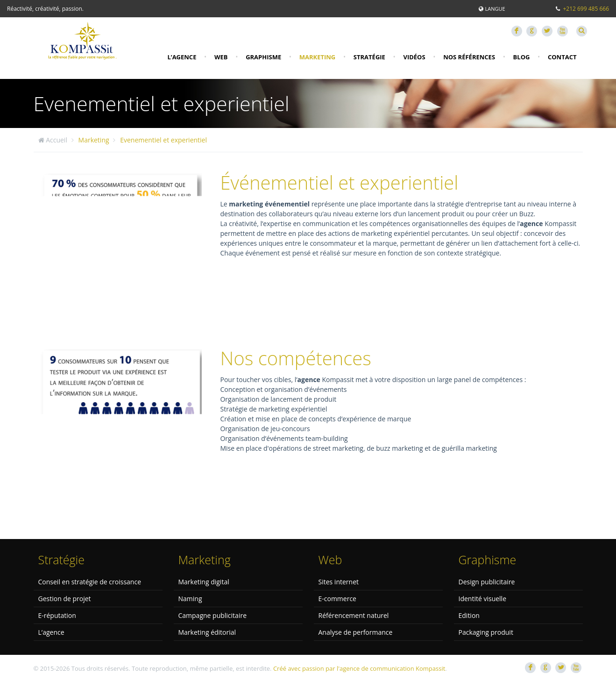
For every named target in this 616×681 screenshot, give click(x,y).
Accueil (57, 140)
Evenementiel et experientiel (163, 140)
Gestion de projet (65, 599)
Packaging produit (486, 632)
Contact (562, 57)
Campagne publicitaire (213, 615)
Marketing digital (204, 582)
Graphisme (263, 57)
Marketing (318, 57)
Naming (190, 599)
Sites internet (339, 582)
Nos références (469, 57)
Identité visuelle (483, 599)
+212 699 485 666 (586, 9)
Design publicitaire (487, 582)
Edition (469, 615)
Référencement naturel (354, 615)
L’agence (182, 57)
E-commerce (337, 599)
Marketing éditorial (207, 632)
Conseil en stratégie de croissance (90, 582)
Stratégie (369, 57)
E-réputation (57, 615)
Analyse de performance (356, 632)
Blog (522, 57)
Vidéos (414, 57)
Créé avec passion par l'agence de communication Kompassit (359, 668)
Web (221, 57)
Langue (495, 9)
